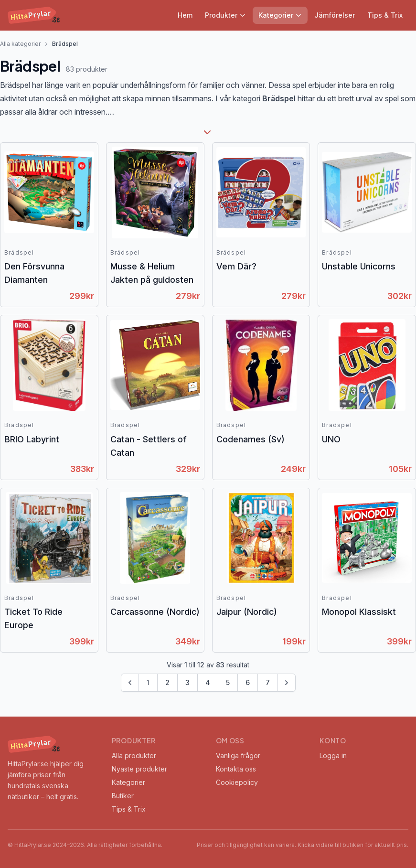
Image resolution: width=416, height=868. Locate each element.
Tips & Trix (385, 15)
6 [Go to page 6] (248, 682)
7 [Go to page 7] (268, 682)
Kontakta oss (236, 769)
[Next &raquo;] (287, 683)
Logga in (333, 755)
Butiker (123, 796)
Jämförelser (335, 15)
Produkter (225, 15)
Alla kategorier (20, 44)
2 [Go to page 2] (167, 682)
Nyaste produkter (139, 769)
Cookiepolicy (237, 782)
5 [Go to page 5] (228, 682)
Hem (185, 15)
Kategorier (280, 15)
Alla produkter (134, 755)
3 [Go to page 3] (187, 682)
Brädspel (19, 252)
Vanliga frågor (238, 755)
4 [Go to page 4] (208, 682)
